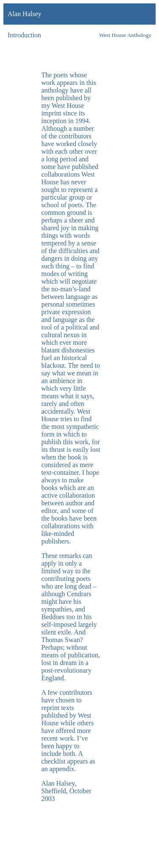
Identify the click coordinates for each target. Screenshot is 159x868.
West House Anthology (125, 35)
